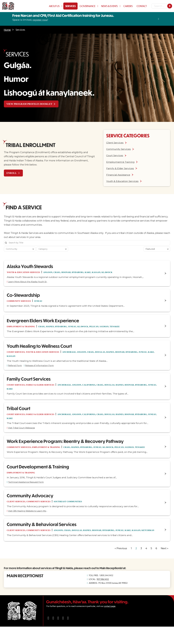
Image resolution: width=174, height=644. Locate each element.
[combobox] (18, 250)
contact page (110, 624)
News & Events (109, 6)
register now (40, 20)
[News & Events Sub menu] (121, 6)
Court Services (18, 355)
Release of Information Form (45, 369)
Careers (128, 6)
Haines (59, 329)
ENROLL (14, 174)
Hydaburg (93, 273)
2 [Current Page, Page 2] (136, 566)
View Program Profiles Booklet (32, 104)
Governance (87, 6)
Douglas (120, 355)
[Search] (170, 6)
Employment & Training (24, 329)
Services (70, 6)
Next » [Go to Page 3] (165, 566)
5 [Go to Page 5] (151, 566)
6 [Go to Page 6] (156, 566)
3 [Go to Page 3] (141, 566)
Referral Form (16, 369)
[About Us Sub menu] (62, 6)
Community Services (22, 303)
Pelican (113, 329)
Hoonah (79, 273)
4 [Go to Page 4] (146, 566)
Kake (105, 273)
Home (7, 30)
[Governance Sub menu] (98, 6)
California (107, 389)
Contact (142, 6)
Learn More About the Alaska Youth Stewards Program (32, 283)
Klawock (129, 273)
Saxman (125, 329)
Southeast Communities (81, 513)
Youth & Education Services (27, 273)
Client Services (18, 513)
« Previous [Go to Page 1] (121, 566)
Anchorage (82, 355)
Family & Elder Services (48, 389)
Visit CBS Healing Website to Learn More (32, 523)
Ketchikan (26, 547)
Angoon (56, 273)
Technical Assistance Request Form (29, 494)
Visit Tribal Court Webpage (24, 433)
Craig (67, 273)
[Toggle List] (33, 250)
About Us (54, 6)
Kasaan (116, 273)
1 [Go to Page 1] (131, 566)
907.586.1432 (103, 596)
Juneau (45, 303)
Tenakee (138, 329)
